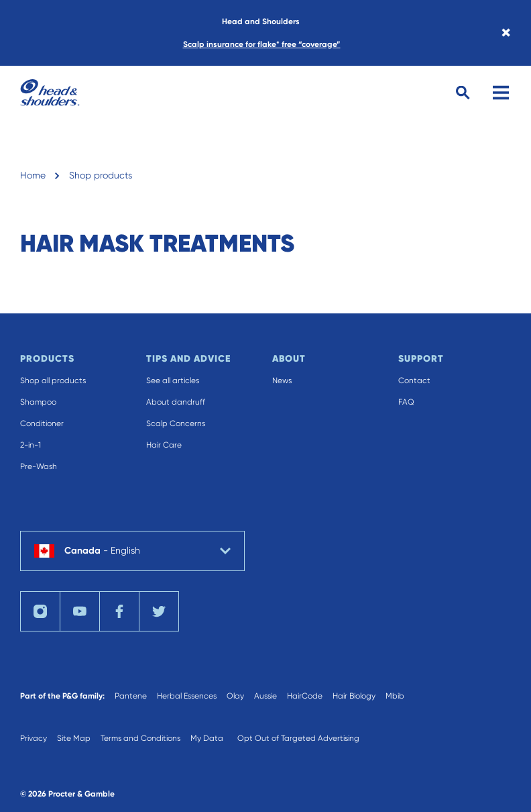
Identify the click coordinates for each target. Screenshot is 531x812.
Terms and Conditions (140, 738)
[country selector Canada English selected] (132, 551)
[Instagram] (40, 611)
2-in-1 (31, 445)
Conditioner (42, 423)
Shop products (101, 175)
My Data (207, 738)
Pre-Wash (39, 466)
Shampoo (38, 402)
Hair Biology (354, 696)
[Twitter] (159, 611)
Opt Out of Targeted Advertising (298, 738)
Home (33, 175)
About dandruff (176, 402)
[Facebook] (119, 611)
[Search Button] (463, 93)
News (282, 380)
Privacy (34, 738)
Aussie (265, 696)
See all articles (173, 380)
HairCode (305, 696)
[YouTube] (80, 611)
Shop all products (53, 380)
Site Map (74, 738)
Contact (414, 380)
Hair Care (164, 445)
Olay (235, 696)
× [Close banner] (506, 33)
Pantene (131, 696)
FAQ (406, 402)
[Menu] (501, 93)
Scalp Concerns (176, 423)
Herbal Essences (187, 696)
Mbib (395, 696)
